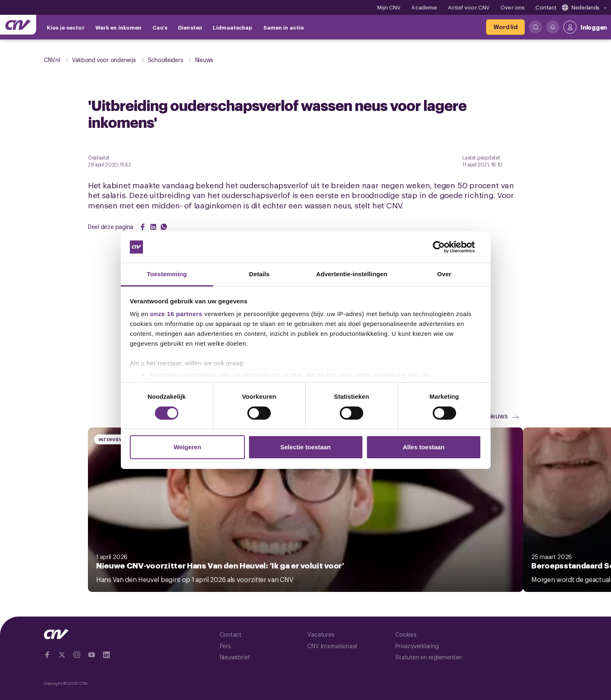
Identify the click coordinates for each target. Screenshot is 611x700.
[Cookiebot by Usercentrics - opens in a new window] (445, 247)
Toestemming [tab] (167, 274)
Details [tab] (259, 274)
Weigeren (187, 447)
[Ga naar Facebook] (47, 655)
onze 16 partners (176, 314)
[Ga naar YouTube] (92, 655)
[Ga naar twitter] (62, 655)
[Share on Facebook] (143, 227)
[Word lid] (505, 27)
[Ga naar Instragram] (77, 655)
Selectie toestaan (305, 447)
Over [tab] (444, 274)
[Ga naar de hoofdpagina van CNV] (18, 25)
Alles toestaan (424, 447)
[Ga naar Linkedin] (106, 655)
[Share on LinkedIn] (153, 227)
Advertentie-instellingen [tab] (352, 274)
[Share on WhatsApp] (164, 227)
